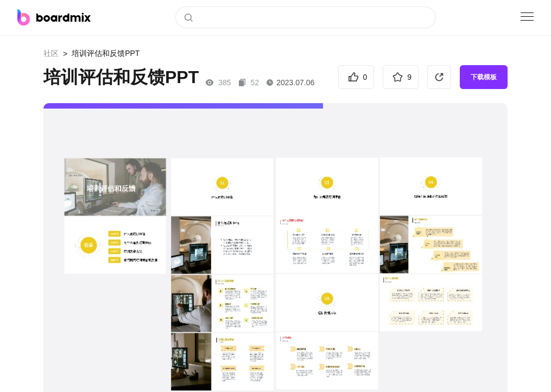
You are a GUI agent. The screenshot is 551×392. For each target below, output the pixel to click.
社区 (51, 53)
